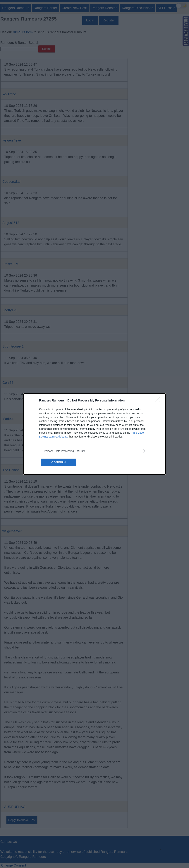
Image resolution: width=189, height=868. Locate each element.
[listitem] (94, 451)
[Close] (158, 401)
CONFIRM (59, 462)
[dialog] (94, 434)
